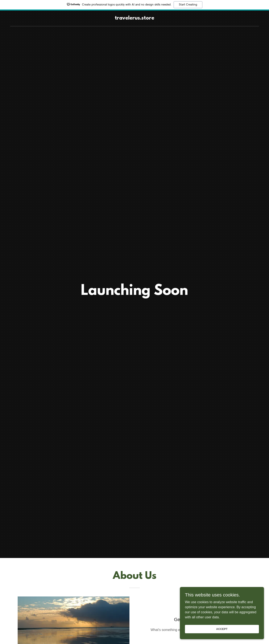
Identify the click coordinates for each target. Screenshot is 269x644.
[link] (134, 18)
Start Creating (188, 5)
